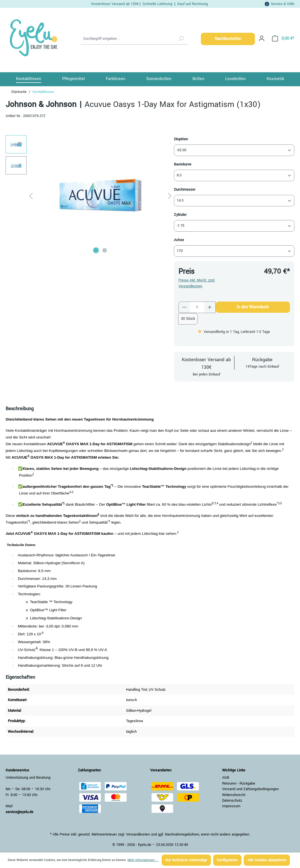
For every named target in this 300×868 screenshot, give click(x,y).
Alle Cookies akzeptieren (267, 860)
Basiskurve (183, 164)
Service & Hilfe (283, 4)
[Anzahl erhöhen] (210, 307)
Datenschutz (232, 801)
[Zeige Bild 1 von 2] (96, 250)
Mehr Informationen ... (143, 860)
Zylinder (180, 215)
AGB (226, 778)
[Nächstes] (170, 196)
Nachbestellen (228, 39)
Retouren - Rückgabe (239, 783)
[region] (90, 195)
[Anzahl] (197, 307)
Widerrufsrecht (234, 795)
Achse (179, 240)
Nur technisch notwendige (186, 860)
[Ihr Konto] (262, 39)
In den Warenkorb (253, 307)
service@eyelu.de (19, 812)
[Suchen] (181, 39)
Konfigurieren (227, 860)
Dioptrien (181, 139)
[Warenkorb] (281, 39)
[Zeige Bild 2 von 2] (104, 250)
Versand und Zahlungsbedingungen (250, 789)
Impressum (231, 806)
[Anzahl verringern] (184, 307)
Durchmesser (185, 189)
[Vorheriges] (31, 196)
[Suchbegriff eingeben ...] (128, 39)
